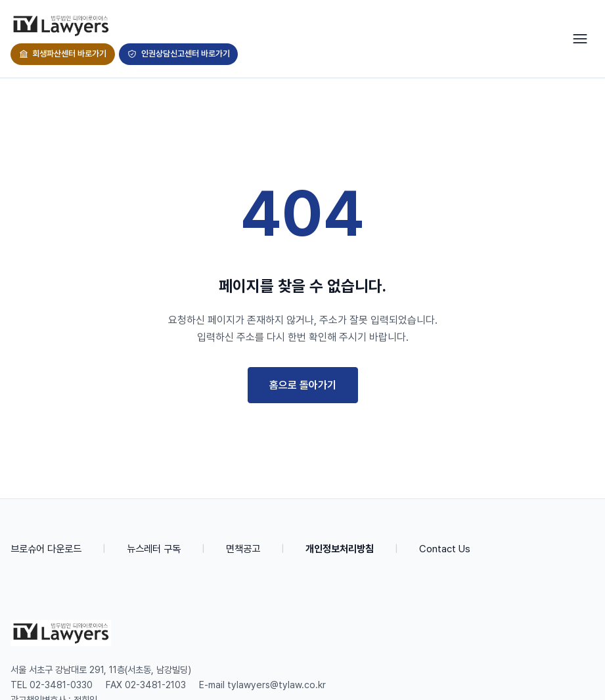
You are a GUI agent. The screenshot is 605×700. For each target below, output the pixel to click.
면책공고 (243, 549)
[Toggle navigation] (580, 39)
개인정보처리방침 (340, 549)
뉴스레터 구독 (154, 549)
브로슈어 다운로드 (46, 549)
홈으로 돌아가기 (303, 385)
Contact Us (445, 549)
